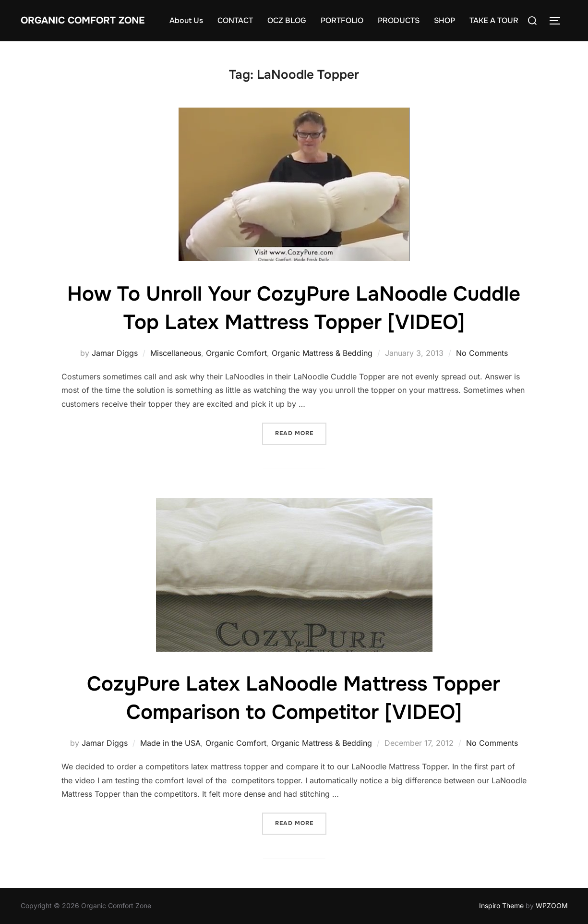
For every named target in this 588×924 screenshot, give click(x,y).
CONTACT (235, 20)
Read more (301, 432)
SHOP (444, 20)
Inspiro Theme (501, 906)
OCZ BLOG (287, 20)
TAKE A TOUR (494, 20)
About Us (186, 20)
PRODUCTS (399, 20)
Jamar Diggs (115, 353)
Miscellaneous (176, 353)
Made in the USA (170, 743)
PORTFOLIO (342, 20)
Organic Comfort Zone (83, 20)
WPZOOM (552, 906)
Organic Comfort (236, 353)
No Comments (482, 353)
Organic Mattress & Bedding (322, 353)
